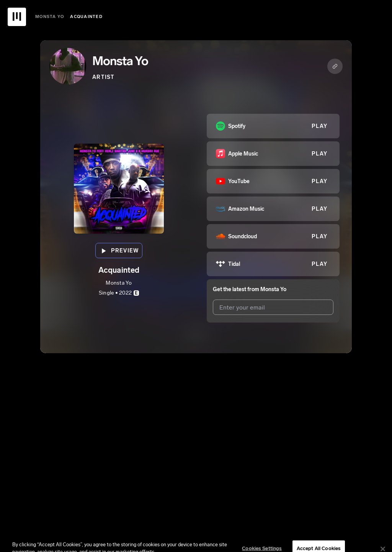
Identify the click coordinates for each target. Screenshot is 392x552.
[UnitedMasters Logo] (17, 17)
